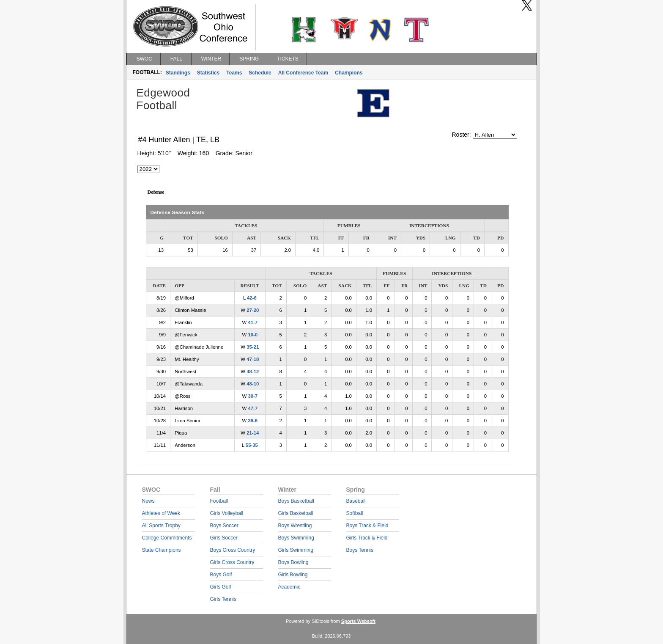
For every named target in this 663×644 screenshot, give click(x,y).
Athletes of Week (161, 513)
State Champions (162, 550)
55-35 (252, 445)
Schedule (260, 73)
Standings (178, 73)
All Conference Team (303, 73)
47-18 (253, 359)
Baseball (356, 501)
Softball (355, 513)
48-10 (253, 384)
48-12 (253, 372)
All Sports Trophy (161, 526)
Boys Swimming (296, 538)
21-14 (253, 433)
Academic (289, 587)
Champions (349, 73)
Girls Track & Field (367, 538)
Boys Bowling (293, 562)
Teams (234, 73)
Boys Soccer (224, 526)
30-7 (253, 396)
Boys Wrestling (295, 526)
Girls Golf (221, 587)
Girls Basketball (296, 513)
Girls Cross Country (232, 562)
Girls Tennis (223, 599)
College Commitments (167, 538)
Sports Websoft (358, 621)
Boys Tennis (360, 550)
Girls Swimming (296, 550)
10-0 (253, 335)
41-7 (253, 322)
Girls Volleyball (227, 513)
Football (219, 501)
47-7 (253, 408)
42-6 (252, 298)
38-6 (253, 421)
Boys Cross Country (233, 550)
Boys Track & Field (367, 526)
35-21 (253, 347)
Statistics (208, 73)
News (148, 501)
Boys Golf (221, 575)
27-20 (253, 310)
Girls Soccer (224, 538)
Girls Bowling (293, 575)
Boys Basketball (296, 501)
